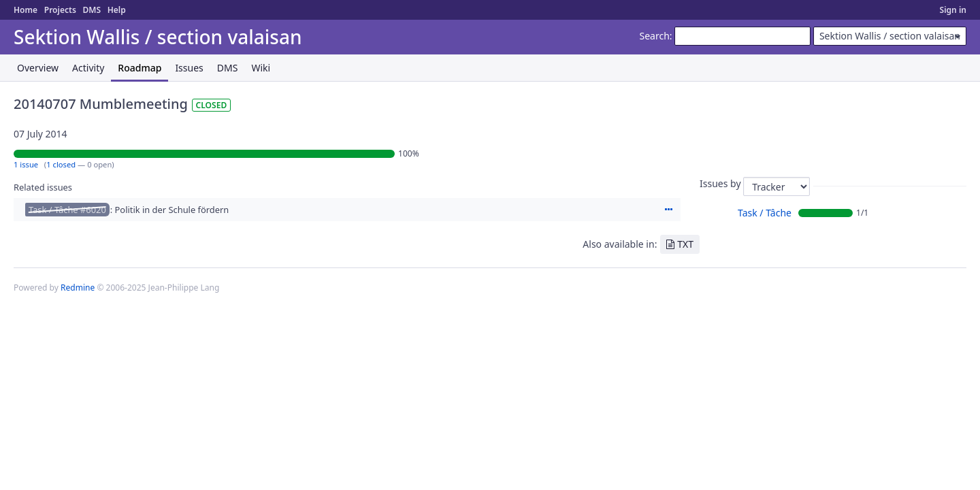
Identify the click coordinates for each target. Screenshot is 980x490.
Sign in (953, 10)
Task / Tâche (765, 213)
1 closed (61, 164)
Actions (668, 210)
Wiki (261, 68)
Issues (189, 68)
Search (655, 36)
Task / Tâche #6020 (67, 210)
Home (26, 10)
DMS (92, 10)
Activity (88, 68)
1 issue (26, 164)
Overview (38, 68)
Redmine (78, 288)
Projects (60, 10)
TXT (685, 244)
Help (117, 10)
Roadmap (140, 68)
